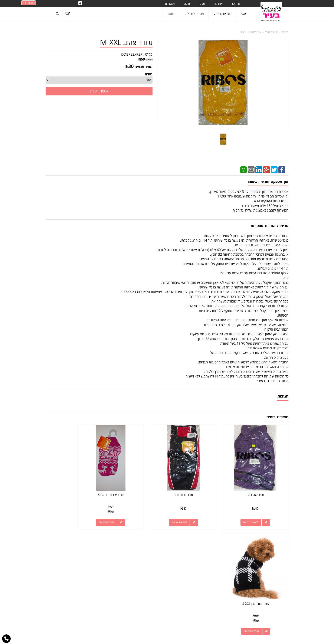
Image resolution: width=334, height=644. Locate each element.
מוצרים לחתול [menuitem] (194, 14)
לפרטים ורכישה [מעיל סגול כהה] (256, 512)
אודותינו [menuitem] (218, 4)
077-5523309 (209, 566)
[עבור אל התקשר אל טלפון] (6, 639)
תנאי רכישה (219, 571)
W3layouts (162, 642)
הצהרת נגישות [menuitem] (280, 610)
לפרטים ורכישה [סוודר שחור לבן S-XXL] (69, 512)
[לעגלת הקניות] (68, 14)
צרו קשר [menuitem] (236, 4)
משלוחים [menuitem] (170, 4)
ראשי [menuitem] (244, 14)
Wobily (181, 636)
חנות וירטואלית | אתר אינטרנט (140, 636)
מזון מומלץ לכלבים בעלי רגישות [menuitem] (270, 604)
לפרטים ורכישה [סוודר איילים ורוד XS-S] (132, 512)
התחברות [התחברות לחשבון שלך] (29, 3)
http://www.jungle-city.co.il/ (144, 551)
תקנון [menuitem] (202, 4)
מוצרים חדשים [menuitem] (280, 563)
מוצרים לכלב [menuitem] (222, 14)
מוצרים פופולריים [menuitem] (279, 551)
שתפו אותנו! (146, 556)
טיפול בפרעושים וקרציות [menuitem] (274, 599)
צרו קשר (159, 556)
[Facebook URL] (80, 3)
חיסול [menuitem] (187, 4)
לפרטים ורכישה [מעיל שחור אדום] (194, 512)
